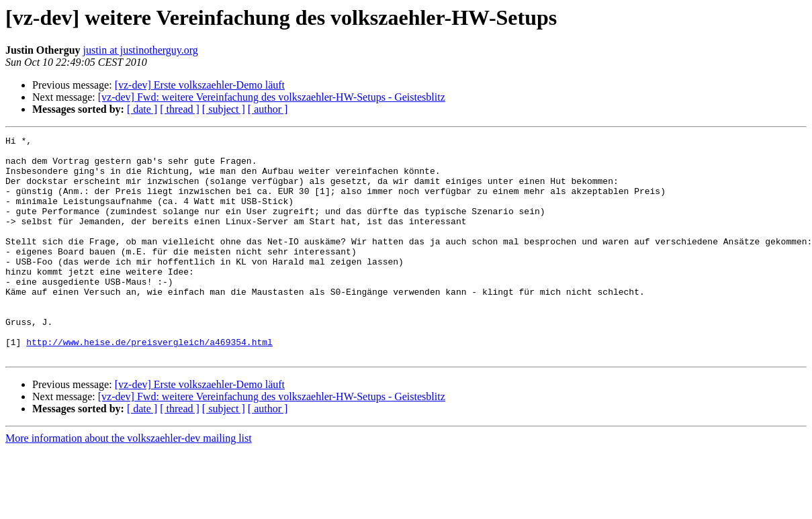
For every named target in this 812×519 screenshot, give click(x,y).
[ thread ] (180, 109)
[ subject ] (224, 109)
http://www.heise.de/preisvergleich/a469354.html (149, 384)
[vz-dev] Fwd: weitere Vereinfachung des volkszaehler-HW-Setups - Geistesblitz (272, 97)
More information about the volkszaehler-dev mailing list (129, 482)
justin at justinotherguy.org (141, 50)
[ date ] (142, 109)
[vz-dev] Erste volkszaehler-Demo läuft (200, 85)
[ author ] (268, 109)
